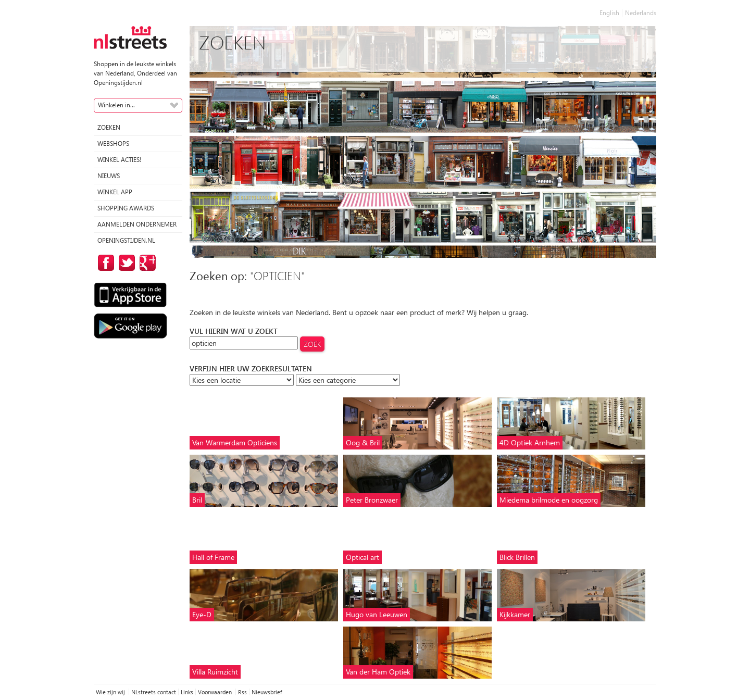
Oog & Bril (363, 442)
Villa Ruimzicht (215, 672)
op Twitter (125, 263)
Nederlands (641, 13)
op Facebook (104, 263)
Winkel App (115, 192)
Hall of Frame (213, 557)
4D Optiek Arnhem (530, 442)
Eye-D (202, 614)
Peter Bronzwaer (372, 500)
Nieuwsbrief (267, 692)
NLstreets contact (154, 692)
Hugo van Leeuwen (377, 614)
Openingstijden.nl (126, 240)
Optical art (362, 557)
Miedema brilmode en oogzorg (549, 500)
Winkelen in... (116, 105)
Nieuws (109, 176)
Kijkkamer (515, 614)
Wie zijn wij (111, 692)
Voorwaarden (216, 692)
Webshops (113, 143)
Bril (197, 500)
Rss (242, 692)
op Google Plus (146, 263)
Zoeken (109, 127)
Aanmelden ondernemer (137, 224)
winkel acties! (119, 160)
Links (187, 692)
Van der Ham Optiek (378, 672)
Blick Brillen (517, 557)
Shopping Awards (126, 208)
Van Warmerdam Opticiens (235, 442)
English (609, 13)
